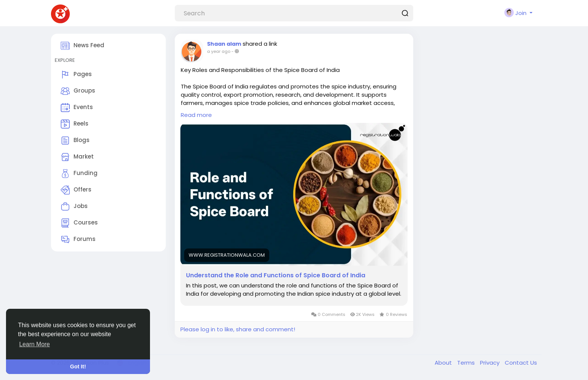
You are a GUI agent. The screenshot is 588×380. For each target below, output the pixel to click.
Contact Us (521, 363)
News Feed (82, 46)
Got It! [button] (78, 367)
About (444, 363)
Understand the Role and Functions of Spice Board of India (276, 275)
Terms (467, 363)
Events (77, 108)
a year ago (219, 51)
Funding (79, 174)
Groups (78, 91)
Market (77, 157)
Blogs (75, 141)
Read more (196, 115)
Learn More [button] (34, 344)
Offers (76, 190)
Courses (79, 223)
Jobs (74, 206)
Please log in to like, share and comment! (238, 329)
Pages (76, 75)
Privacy (490, 363)
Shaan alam (224, 44)
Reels (75, 124)
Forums (78, 239)
